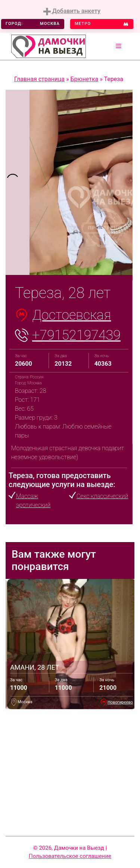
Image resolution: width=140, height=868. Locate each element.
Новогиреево (120, 702)
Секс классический (102, 496)
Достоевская (71, 315)
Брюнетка (85, 79)
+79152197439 (76, 335)
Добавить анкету (72, 11)
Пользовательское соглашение (70, 856)
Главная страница (39, 79)
